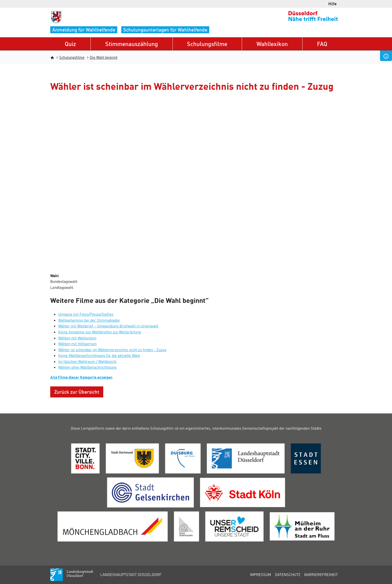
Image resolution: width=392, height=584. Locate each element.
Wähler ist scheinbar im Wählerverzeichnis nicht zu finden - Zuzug (112, 350)
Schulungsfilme (207, 44)
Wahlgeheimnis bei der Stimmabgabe (89, 320)
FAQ (322, 44)
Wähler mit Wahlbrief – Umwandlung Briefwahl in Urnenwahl (108, 326)
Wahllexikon (272, 44)
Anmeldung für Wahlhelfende (84, 30)
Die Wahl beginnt (104, 57)
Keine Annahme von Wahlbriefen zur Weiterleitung (100, 332)
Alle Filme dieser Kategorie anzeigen (81, 377)
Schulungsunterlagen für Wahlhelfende (165, 30)
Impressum (260, 574)
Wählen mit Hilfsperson (77, 344)
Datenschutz (288, 574)
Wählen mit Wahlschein (77, 338)
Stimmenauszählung (132, 44)
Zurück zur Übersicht (77, 392)
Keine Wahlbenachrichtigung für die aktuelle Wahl (99, 355)
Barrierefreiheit (321, 574)
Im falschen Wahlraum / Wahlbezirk (87, 361)
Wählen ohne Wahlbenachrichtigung (87, 367)
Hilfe (332, 4)
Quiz (70, 44)
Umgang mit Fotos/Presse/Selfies (86, 314)
